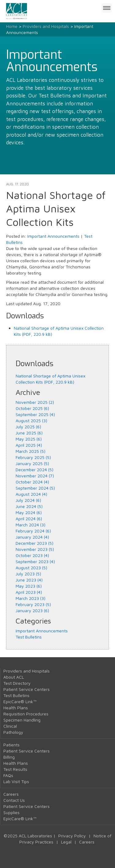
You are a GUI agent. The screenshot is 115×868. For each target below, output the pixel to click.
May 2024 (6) (29, 512)
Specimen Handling (22, 720)
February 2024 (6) (33, 531)
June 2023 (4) (29, 580)
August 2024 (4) (31, 494)
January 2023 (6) (32, 610)
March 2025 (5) (31, 451)
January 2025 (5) (32, 463)
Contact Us (14, 800)
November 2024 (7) (35, 476)
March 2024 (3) (31, 525)
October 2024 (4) (32, 482)
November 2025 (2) (35, 402)
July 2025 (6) (28, 427)
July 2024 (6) (28, 500)
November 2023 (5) (35, 549)
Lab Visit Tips (16, 781)
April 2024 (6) (29, 519)
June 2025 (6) (29, 433)
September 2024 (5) (35, 488)
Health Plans (16, 708)
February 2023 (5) (33, 604)
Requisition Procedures (26, 714)
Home (12, 26)
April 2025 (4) (29, 445)
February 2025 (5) (33, 457)
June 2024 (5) (29, 506)
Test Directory (17, 683)
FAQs (8, 775)
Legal (66, 842)
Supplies (11, 812)
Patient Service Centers (27, 689)
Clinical (10, 726)
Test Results (15, 769)
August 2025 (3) (31, 421)
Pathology (13, 732)
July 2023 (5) (28, 574)
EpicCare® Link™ (20, 701)
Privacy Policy (72, 836)
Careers (11, 794)
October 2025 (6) (32, 408)
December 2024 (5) (34, 470)
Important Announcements (53, 236)
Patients (11, 745)
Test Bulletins (29, 637)
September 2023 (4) (35, 561)
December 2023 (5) (34, 543)
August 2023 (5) (31, 568)
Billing (9, 757)
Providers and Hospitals (46, 26)
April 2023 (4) (29, 592)
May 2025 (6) (29, 439)
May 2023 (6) (29, 586)
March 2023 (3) (31, 598)
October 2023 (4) (32, 555)
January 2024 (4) (32, 537)
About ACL (14, 677)
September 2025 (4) (35, 414)
